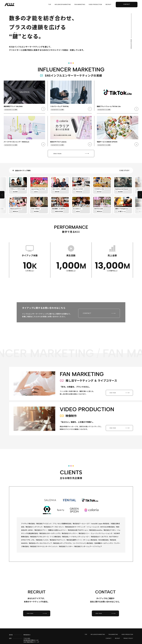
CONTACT (109, 639)
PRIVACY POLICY (128, 639)
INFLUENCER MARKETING (63, 5)
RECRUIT (108, 5)
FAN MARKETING (80, 5)
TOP (50, 5)
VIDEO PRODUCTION (95, 5)
